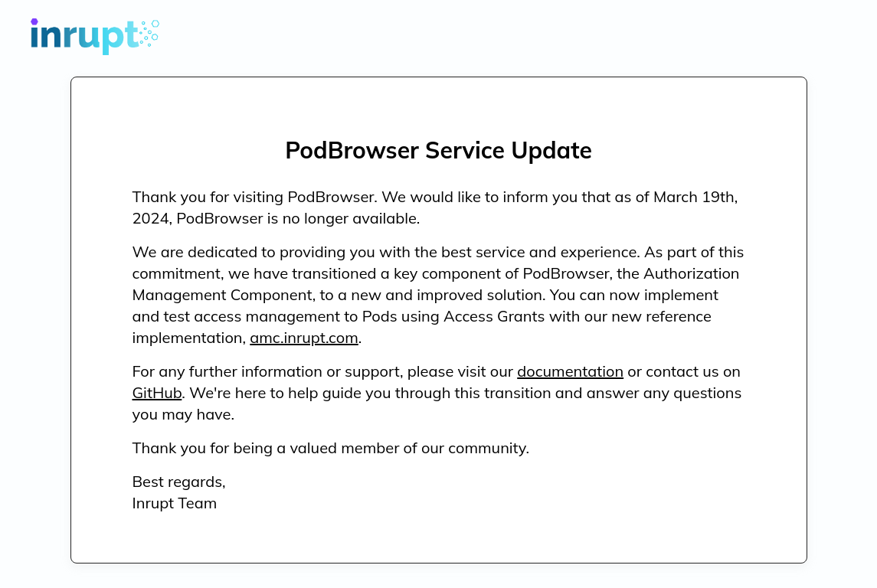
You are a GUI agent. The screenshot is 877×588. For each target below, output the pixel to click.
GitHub (157, 392)
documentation (570, 371)
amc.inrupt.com (304, 337)
